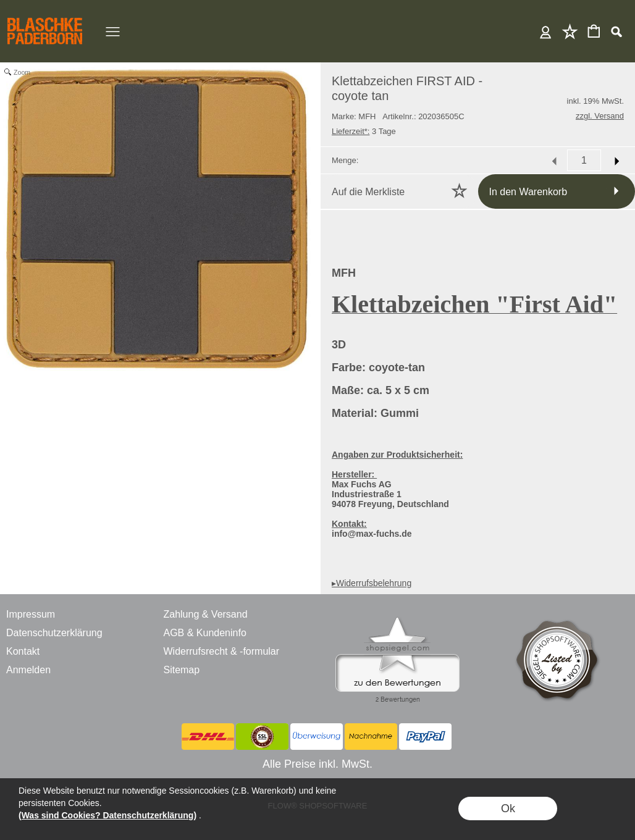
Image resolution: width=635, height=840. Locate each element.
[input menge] (584, 160)
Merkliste (570, 31)
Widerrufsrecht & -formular (221, 651)
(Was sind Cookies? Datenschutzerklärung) (107, 815)
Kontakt (23, 651)
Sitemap (181, 670)
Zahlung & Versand (205, 614)
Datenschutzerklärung (54, 633)
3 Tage (364, 131)
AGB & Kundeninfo (204, 633)
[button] (616, 31)
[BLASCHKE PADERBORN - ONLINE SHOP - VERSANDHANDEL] (45, 16)
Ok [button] (508, 808)
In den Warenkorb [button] (528, 192)
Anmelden (546, 31)
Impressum (31, 614)
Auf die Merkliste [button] (368, 192)
